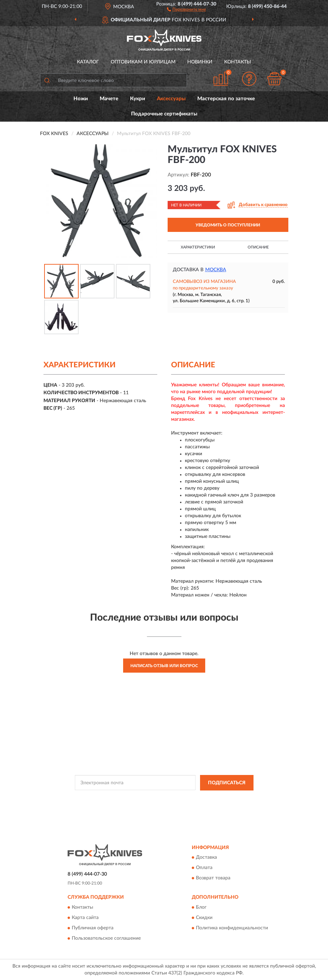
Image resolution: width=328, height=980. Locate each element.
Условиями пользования (153, 804)
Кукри (138, 99)
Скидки (204, 918)
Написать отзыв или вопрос (164, 666)
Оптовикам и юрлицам (143, 62)
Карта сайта (85, 918)
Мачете (109, 99)
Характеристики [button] (198, 247)
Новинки (200, 62)
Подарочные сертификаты (164, 114)
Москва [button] (216, 270)
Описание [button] (258, 247)
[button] (186, 9)
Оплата (204, 868)
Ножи (81, 99)
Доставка (206, 858)
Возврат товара (213, 878)
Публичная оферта (93, 928)
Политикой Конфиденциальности (198, 798)
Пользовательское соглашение (106, 938)
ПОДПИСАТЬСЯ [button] (227, 783)
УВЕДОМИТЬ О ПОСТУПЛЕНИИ (228, 225)
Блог (201, 907)
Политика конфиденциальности (232, 928)
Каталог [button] (88, 62)
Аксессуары (171, 99)
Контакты (238, 62)
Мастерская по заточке (226, 99)
